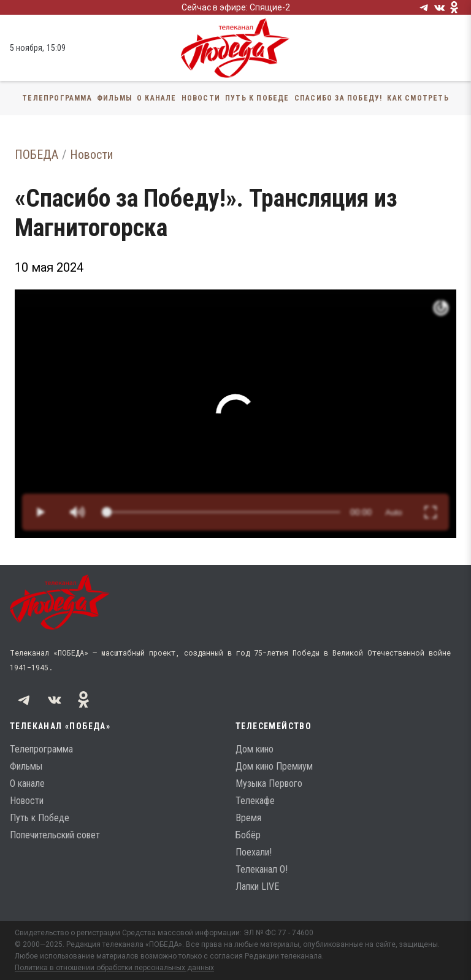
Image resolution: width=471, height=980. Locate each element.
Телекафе (255, 801)
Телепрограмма (57, 98)
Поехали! (254, 852)
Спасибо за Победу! (339, 98)
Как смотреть (418, 98)
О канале (157, 98)
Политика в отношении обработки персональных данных (114, 968)
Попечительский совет (55, 835)
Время (248, 818)
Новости (201, 98)
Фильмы (114, 98)
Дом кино (255, 749)
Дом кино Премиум (274, 766)
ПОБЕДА (36, 155)
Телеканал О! (262, 869)
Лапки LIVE (257, 886)
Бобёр (248, 835)
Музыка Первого (269, 783)
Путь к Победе (257, 98)
